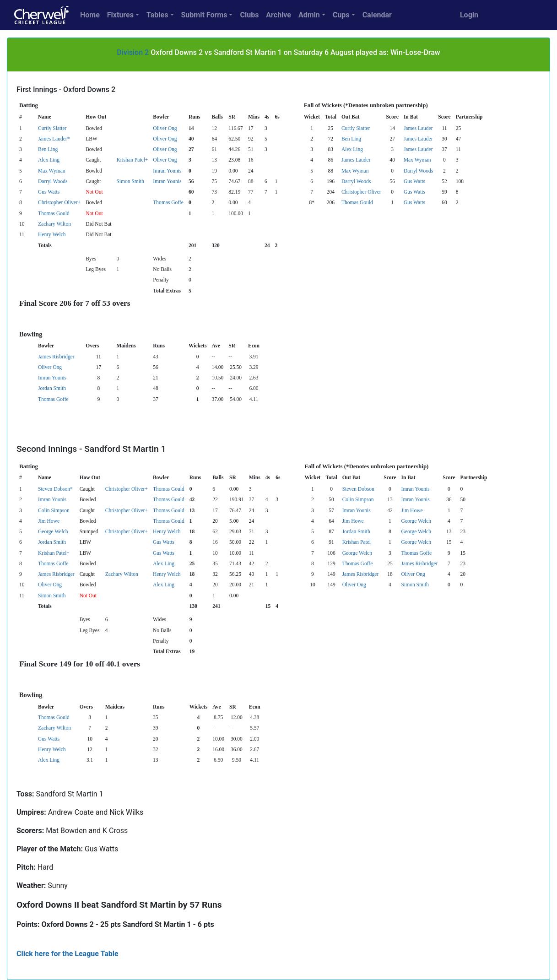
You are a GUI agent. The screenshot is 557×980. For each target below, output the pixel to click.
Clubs (249, 15)
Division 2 (133, 52)
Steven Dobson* (55, 489)
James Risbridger (56, 357)
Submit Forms (204, 15)
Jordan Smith (52, 388)
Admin (309, 15)
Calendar (377, 15)
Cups (341, 15)
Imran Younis (167, 171)
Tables (157, 15)
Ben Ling (351, 139)
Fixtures (120, 15)
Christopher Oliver (361, 192)
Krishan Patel (357, 542)
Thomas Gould (357, 202)
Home (90, 15)
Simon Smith (130, 181)
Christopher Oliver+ (59, 202)
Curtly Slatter (52, 128)
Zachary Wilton (54, 224)
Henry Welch (52, 234)
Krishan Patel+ (132, 160)
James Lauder (418, 128)
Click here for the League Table (68, 954)
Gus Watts (414, 181)
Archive (278, 15)
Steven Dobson (358, 489)
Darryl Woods (418, 171)
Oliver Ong (165, 128)
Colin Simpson (358, 499)
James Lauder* (54, 139)
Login (469, 15)
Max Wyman (417, 160)
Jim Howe (412, 510)
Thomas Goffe (168, 202)
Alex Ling (352, 149)
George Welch (416, 521)
